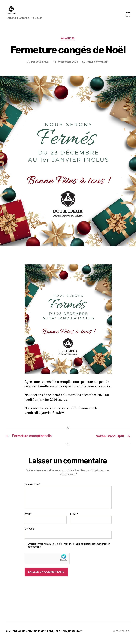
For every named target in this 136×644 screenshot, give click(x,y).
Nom (28, 518)
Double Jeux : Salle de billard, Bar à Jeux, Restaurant (50, 635)
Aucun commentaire (98, 67)
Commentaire (33, 489)
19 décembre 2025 (67, 67)
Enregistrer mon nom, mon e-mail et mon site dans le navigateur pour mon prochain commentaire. (69, 550)
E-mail (74, 518)
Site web (29, 533)
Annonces (68, 43)
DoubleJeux (42, 67)
